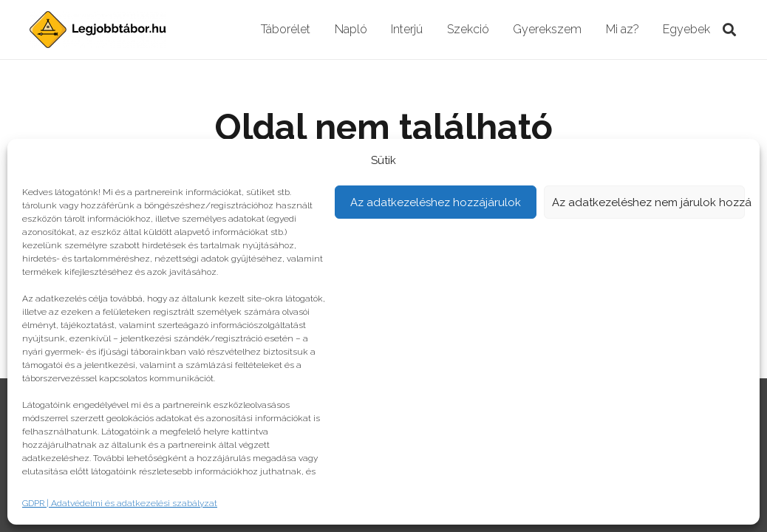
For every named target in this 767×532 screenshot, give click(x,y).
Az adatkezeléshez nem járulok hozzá (649, 202)
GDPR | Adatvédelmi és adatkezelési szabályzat (120, 503)
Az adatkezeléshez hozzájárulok (436, 202)
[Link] (98, 30)
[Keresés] (729, 30)
